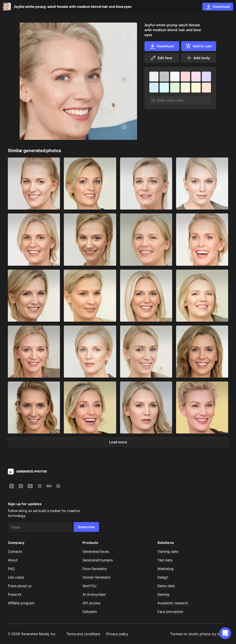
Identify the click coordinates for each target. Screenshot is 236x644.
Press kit (15, 595)
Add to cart (198, 46)
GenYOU (89, 586)
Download (162, 46)
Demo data (166, 586)
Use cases (16, 577)
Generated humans (98, 560)
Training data (168, 552)
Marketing (166, 569)
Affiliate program (21, 603)
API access (91, 603)
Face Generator (95, 569)
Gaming (164, 595)
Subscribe (86, 527)
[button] (225, 633)
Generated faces (96, 552)
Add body (198, 58)
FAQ (11, 569)
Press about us (20, 586)
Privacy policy (117, 634)
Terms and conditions (83, 634)
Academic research (173, 603)
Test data (165, 560)
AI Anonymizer (94, 595)
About (13, 560)
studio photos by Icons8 (208, 634)
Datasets (90, 612)
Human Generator (97, 577)
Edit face (161, 58)
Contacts (15, 552)
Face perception (170, 612)
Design (163, 577)
